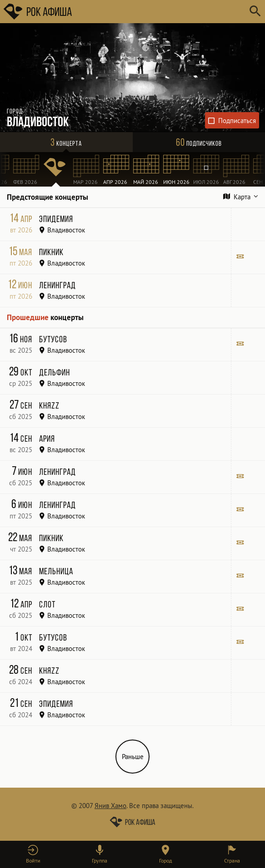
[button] (33, 854)
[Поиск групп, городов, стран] (160, 12)
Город (165, 861)
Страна (232, 861)
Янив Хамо (110, 806)
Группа (100, 861)
